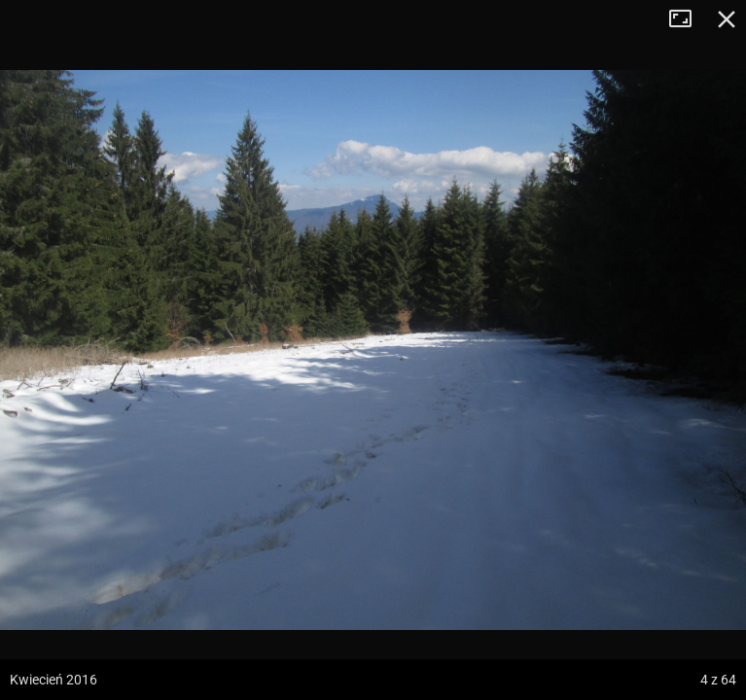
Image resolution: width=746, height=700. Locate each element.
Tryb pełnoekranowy (688, 19)
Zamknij (727, 19)
